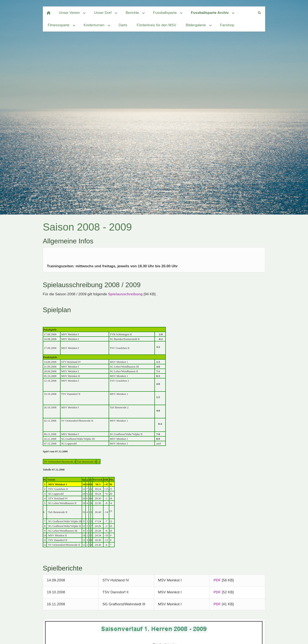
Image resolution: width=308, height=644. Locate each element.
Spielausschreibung (125, 294)
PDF (217, 580)
